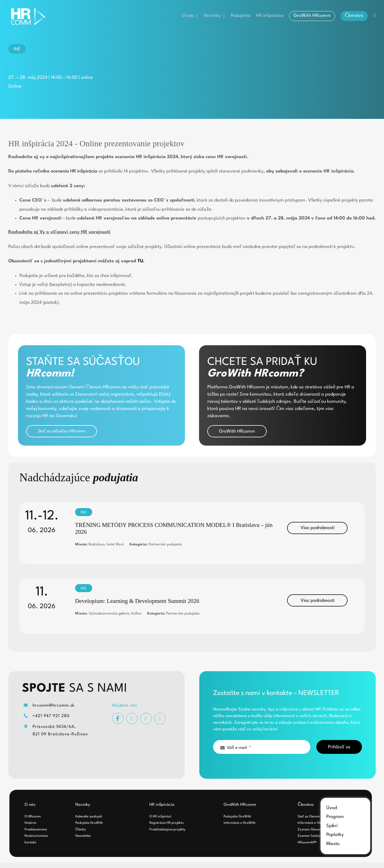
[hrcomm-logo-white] (29, 9)
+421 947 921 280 (51, 716)
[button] (374, 16)
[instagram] (132, 719)
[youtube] (146, 719)
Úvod (332, 808)
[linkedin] (160, 719)
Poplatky (335, 835)
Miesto (333, 844)
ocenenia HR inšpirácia (74, 171)
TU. (141, 261)
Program (335, 817)
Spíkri (332, 826)
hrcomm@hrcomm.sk (54, 706)
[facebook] (118, 718)
